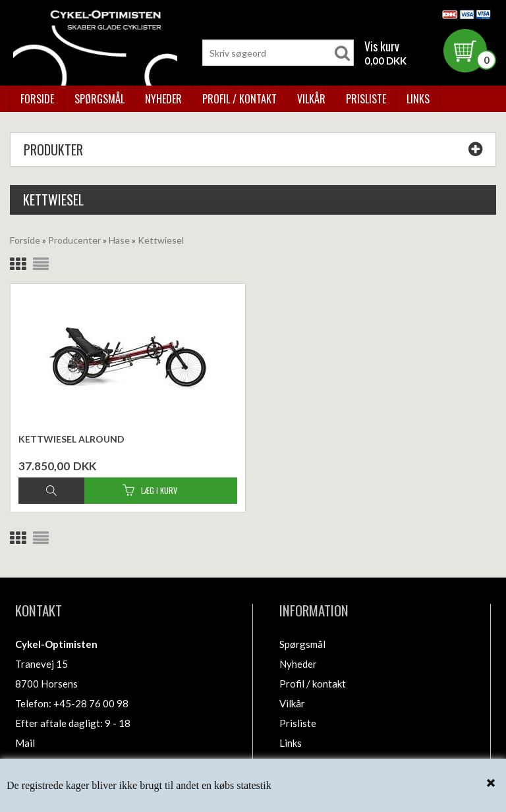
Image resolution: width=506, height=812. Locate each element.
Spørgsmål (99, 99)
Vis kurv (382, 46)
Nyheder (163, 99)
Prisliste (366, 99)
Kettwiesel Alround (71, 439)
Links (418, 99)
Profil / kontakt (239, 99)
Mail (25, 743)
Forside (37, 99)
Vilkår (311, 99)
